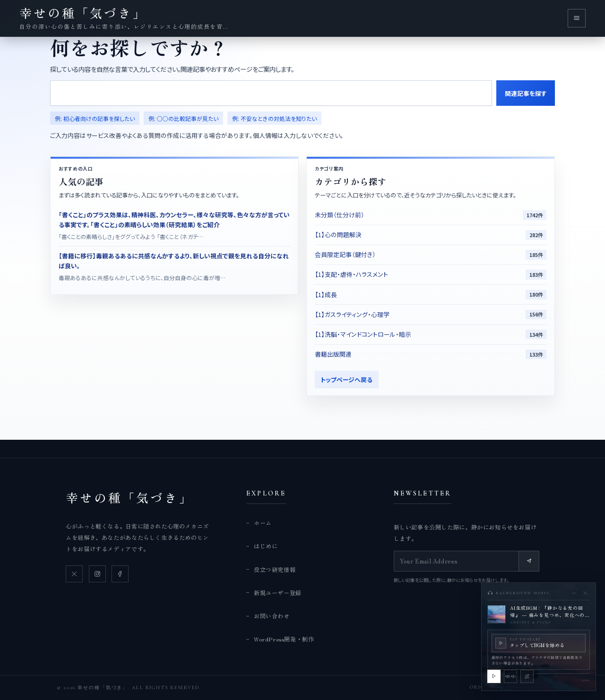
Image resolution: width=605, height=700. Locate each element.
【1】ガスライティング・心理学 (352, 314)
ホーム (263, 523)
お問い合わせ (272, 616)
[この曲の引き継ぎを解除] (527, 676)
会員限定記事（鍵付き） (345, 254)
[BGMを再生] (494, 676)
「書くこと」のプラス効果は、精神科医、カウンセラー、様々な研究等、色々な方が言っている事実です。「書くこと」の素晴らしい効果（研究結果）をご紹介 (174, 219)
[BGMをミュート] (510, 676)
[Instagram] (97, 574)
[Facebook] (120, 574)
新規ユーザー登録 (278, 593)
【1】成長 (326, 295)
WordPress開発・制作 (284, 639)
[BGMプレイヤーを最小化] (574, 593)
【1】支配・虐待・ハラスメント (351, 274)
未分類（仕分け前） (340, 215)
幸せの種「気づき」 (129, 497)
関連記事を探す (526, 93)
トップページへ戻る (346, 380)
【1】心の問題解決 (338, 235)
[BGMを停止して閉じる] (585, 593)
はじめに (266, 546)
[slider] (563, 673)
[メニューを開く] (577, 18)
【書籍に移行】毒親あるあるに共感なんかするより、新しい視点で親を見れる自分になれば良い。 (174, 260)
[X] (74, 574)
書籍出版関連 (333, 354)
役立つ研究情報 (275, 569)
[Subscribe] (529, 561)
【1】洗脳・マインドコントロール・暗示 (363, 334)
